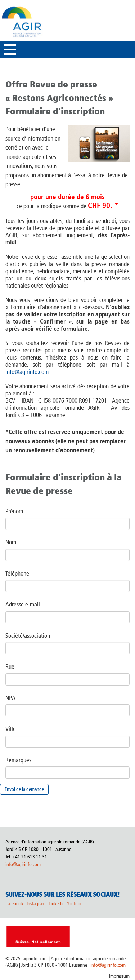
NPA (10, 698)
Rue (10, 667)
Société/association (28, 636)
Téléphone (17, 573)
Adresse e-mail (23, 604)
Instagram (36, 904)
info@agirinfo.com (27, 372)
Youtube (75, 904)
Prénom (14, 511)
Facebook (14, 904)
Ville (11, 729)
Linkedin (57, 904)
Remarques (18, 760)
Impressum (119, 976)
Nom (11, 542)
